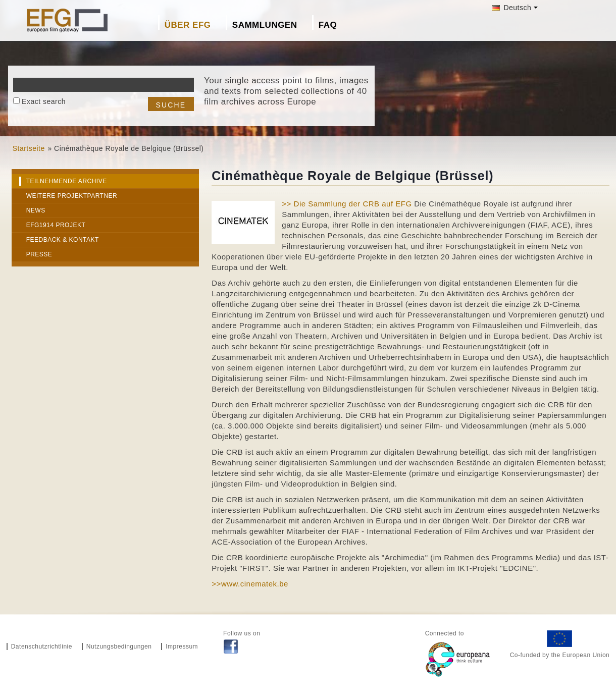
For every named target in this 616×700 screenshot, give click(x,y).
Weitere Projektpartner (72, 196)
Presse (39, 254)
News (36, 210)
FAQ (328, 25)
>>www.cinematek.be (250, 584)
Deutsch (511, 8)
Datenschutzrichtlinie (42, 647)
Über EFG (188, 25)
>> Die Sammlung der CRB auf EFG (347, 204)
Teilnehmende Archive (67, 181)
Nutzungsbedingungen (119, 647)
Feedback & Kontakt (63, 240)
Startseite (29, 148)
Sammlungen (265, 25)
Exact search (44, 101)
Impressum (182, 647)
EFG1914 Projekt (56, 225)
